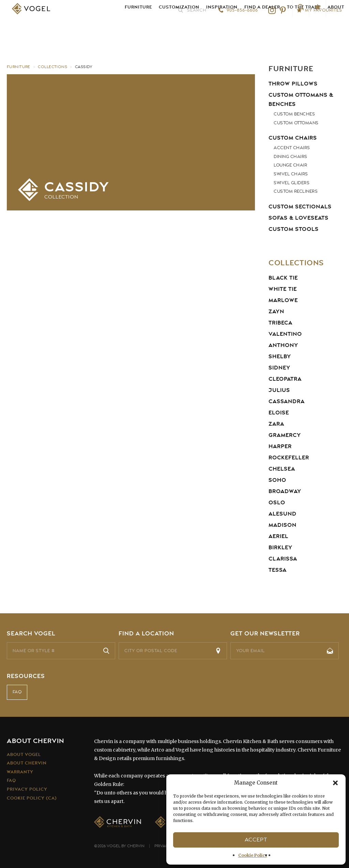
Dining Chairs (291, 157)
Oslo (277, 503)
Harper (280, 446)
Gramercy (285, 435)
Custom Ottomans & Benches (301, 100)
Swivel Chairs (291, 174)
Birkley (280, 548)
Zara (276, 424)
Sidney (279, 368)
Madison (283, 525)
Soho (277, 480)
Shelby (280, 357)
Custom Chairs (293, 138)
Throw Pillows (293, 84)
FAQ (17, 693)
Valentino (285, 334)
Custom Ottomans (296, 123)
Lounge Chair (290, 165)
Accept (256, 840)
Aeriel (278, 536)
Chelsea (282, 469)
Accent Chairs (292, 148)
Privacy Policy (27, 790)
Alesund (283, 514)
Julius (279, 390)
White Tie (283, 289)
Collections (53, 67)
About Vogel (24, 754)
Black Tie (283, 278)
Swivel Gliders (292, 183)
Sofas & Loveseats (299, 218)
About (336, 30)
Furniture (138, 30)
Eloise (279, 413)
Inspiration (222, 30)
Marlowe (283, 300)
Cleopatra (285, 379)
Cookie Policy (253, 855)
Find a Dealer (262, 30)
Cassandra (287, 401)
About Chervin (27, 763)
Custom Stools (294, 229)
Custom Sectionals (300, 207)
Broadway (285, 491)
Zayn (276, 312)
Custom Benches (294, 114)
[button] (335, 783)
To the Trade (304, 30)
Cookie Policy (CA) (32, 798)
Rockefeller (289, 458)
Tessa (278, 570)
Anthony (283, 345)
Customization (179, 30)
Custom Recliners (296, 191)
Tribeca (280, 323)
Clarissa (283, 559)
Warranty (20, 772)
